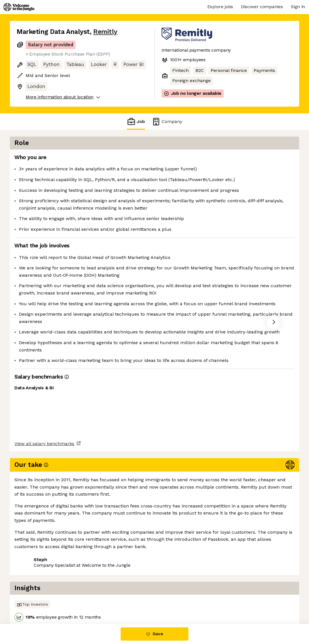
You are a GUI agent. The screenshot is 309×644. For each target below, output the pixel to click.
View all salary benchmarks (44, 574)
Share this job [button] (32, 595)
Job (136, 121)
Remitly (105, 32)
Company (167, 121)
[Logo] (19, 7)
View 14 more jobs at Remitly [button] (88, 595)
